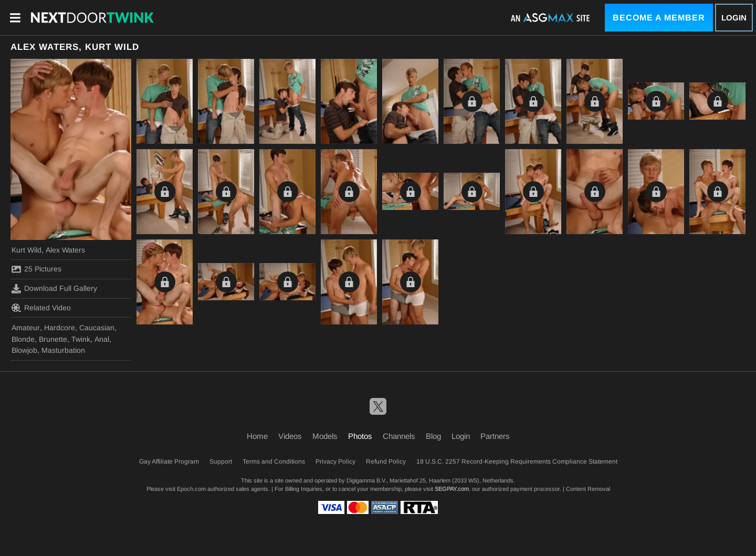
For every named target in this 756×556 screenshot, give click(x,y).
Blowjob (24, 350)
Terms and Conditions (274, 461)
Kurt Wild (27, 250)
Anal (102, 339)
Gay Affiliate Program (169, 461)
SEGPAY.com (452, 489)
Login (734, 18)
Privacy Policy (335, 461)
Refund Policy (386, 461)
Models (325, 436)
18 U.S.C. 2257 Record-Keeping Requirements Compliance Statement (517, 461)
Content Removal (588, 489)
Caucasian (97, 328)
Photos (360, 436)
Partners (495, 436)
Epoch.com (191, 489)
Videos (290, 436)
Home (257, 436)
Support (221, 461)
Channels (399, 436)
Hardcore (60, 328)
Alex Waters (65, 250)
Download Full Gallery (54, 289)
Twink (81, 339)
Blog (433, 436)
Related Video (41, 308)
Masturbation (63, 350)
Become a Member (659, 18)
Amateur (26, 328)
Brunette (53, 339)
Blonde (23, 339)
